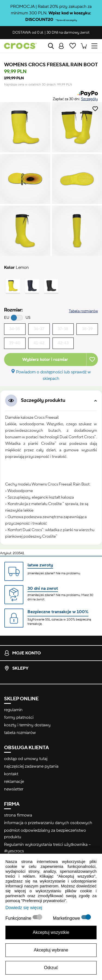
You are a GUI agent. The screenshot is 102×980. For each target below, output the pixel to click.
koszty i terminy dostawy (27, 725)
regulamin (13, 710)
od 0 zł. (28, 33)
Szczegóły (89, 99)
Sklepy (16, 668)
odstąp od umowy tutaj (26, 759)
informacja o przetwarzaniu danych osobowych (48, 823)
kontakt (11, 774)
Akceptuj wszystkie (51, 932)
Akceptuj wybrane (51, 950)
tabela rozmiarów (20, 733)
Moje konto (22, 653)
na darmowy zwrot (68, 33)
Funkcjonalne (19, 918)
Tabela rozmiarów (83, 311)
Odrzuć (51, 968)
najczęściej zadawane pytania (31, 766)
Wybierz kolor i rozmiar (45, 360)
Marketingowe (67, 918)
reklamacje (14, 782)
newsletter (14, 789)
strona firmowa (18, 815)
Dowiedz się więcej (24, 908)
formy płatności (19, 717)
